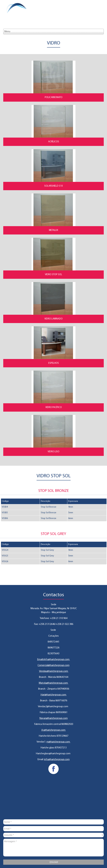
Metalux (54, 230)
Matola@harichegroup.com (53, 683)
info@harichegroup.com (57, 759)
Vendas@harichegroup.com (54, 671)
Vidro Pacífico (54, 407)
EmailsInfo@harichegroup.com (53, 659)
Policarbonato (54, 97)
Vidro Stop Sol (53, 275)
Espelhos (54, 363)
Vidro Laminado (53, 319)
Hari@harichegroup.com (54, 695)
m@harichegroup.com (58, 742)
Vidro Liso (53, 452)
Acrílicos (54, 142)
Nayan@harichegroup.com (53, 718)
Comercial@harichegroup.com (53, 665)
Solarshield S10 (53, 186)
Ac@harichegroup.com (54, 730)
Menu (7, 32)
